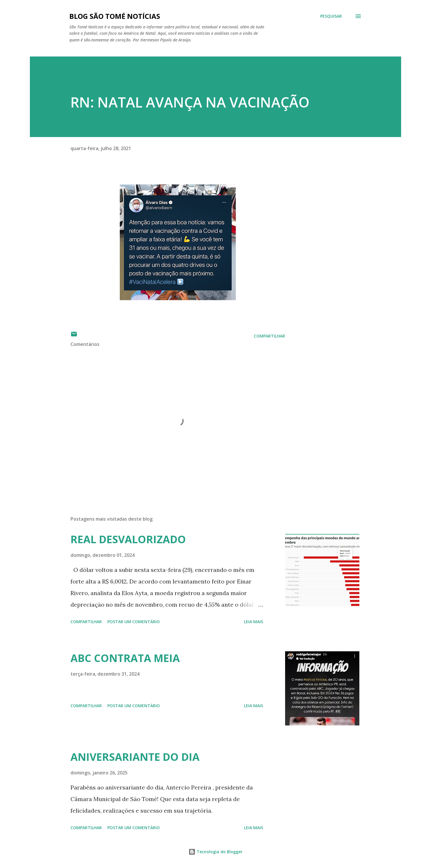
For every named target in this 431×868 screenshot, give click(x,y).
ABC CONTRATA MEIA (125, 658)
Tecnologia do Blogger (215, 852)
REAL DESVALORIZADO (128, 539)
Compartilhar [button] (269, 336)
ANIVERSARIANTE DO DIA (135, 757)
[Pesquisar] (331, 16)
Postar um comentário (134, 622)
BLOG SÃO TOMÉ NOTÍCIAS (115, 16)
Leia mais (253, 622)
